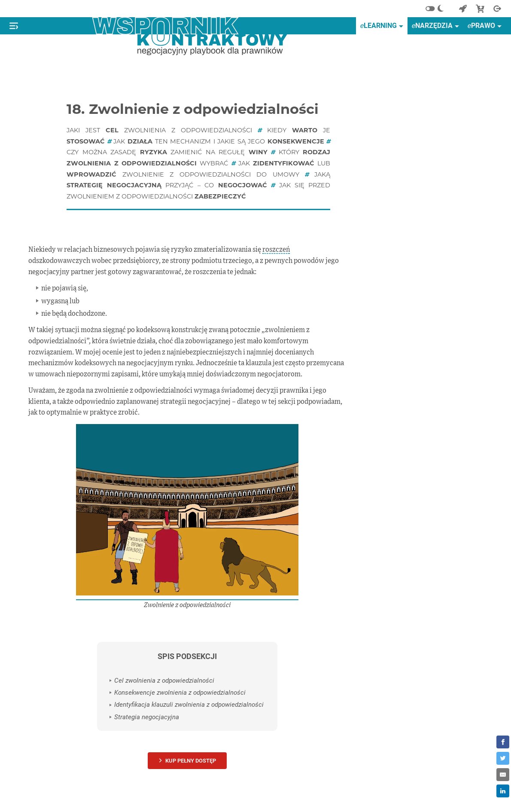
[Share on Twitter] (503, 758)
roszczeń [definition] (276, 250)
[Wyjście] (497, 9)
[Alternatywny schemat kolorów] (437, 9)
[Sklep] (480, 9)
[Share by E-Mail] (503, 775)
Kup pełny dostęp (191, 761)
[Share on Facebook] (503, 742)
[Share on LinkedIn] (503, 791)
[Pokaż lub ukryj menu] (14, 26)
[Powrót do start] (463, 9)
